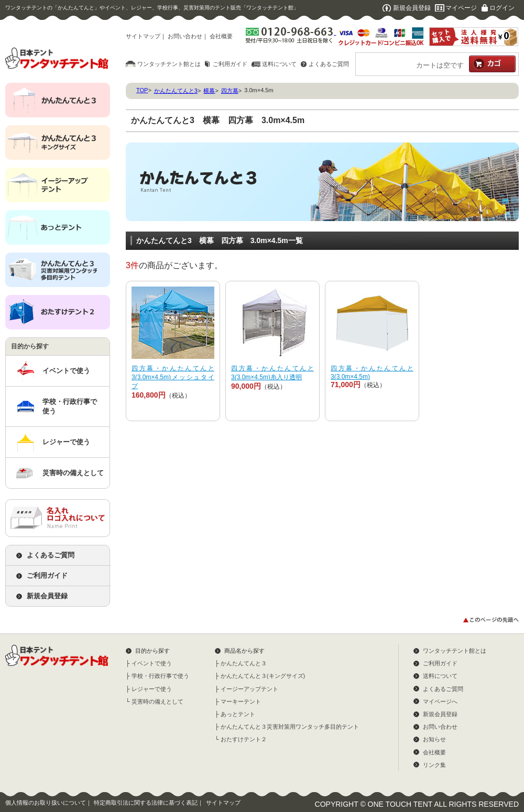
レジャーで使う (66, 442)
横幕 (209, 91)
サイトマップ (143, 36)
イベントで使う (66, 371)
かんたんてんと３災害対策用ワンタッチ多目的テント (290, 727)
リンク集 (434, 765)
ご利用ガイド (230, 64)
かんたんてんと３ (244, 663)
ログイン (502, 8)
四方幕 (230, 91)
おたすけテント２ (244, 739)
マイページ (461, 8)
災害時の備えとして (73, 473)
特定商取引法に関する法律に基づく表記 (146, 803)
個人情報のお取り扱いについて (46, 803)
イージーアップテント (249, 689)
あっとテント (238, 714)
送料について (279, 64)
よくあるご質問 (329, 64)
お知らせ (434, 739)
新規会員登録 (412, 8)
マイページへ (440, 701)
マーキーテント (241, 701)
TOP (142, 90)
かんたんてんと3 (176, 91)
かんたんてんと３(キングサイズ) (263, 676)
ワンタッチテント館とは (169, 64)
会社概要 (221, 36)
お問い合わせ (185, 36)
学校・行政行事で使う (70, 406)
